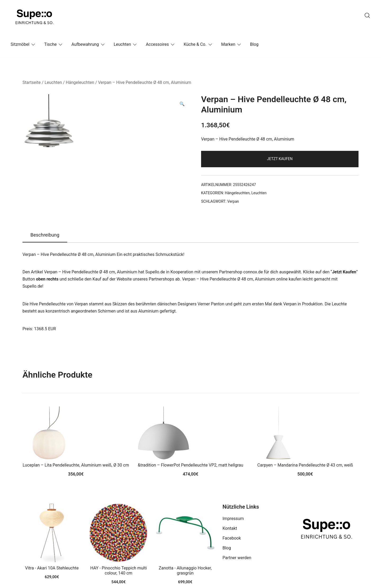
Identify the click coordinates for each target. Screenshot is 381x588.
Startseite (32, 82)
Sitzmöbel (20, 44)
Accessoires (157, 44)
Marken (228, 44)
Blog (254, 44)
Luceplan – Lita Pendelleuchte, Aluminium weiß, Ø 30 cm (76, 465)
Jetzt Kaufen (280, 159)
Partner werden (237, 558)
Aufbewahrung (85, 44)
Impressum (233, 519)
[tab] (45, 235)
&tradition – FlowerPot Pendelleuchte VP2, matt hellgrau (191, 465)
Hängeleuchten (80, 82)
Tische (50, 44)
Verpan (233, 201)
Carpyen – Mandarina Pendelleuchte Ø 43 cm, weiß (305, 465)
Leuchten (123, 44)
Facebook (232, 538)
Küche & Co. (195, 44)
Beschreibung (45, 235)
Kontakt (230, 528)
